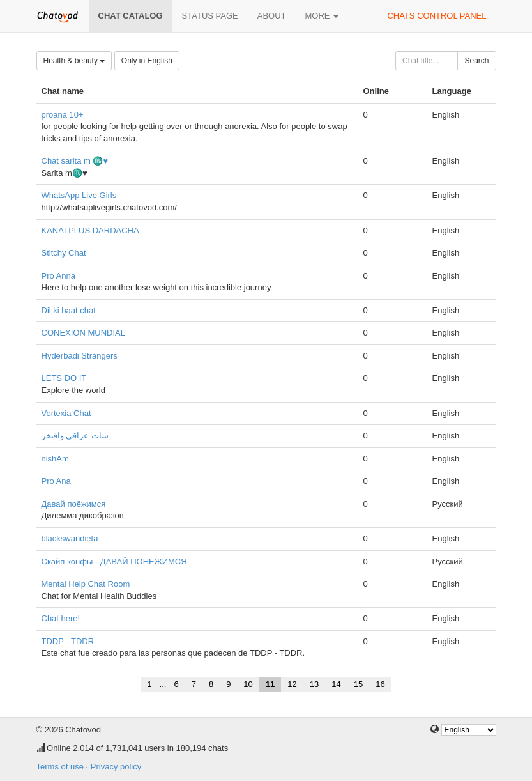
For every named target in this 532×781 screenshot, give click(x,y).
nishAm (55, 459)
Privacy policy (116, 767)
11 (270, 684)
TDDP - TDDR (68, 641)
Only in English (147, 61)
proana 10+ (63, 115)
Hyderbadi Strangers (80, 356)
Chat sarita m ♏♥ (75, 161)
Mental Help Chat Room (86, 584)
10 (248, 684)
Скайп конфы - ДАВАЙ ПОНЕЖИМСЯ (114, 561)
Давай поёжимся (74, 504)
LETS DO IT (64, 378)
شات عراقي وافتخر (75, 436)
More (322, 16)
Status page (210, 16)
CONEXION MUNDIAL (83, 333)
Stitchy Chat (64, 253)
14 (336, 684)
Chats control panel (437, 16)
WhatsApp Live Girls (79, 195)
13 (314, 684)
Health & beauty (74, 61)
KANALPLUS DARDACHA (90, 230)
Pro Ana (56, 481)
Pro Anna (59, 276)
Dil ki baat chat (69, 310)
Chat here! (61, 618)
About (272, 16)
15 (358, 684)
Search (476, 61)
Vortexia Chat (66, 413)
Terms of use (60, 767)
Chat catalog (131, 16)
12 (292, 684)
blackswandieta (70, 538)
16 (380, 684)
